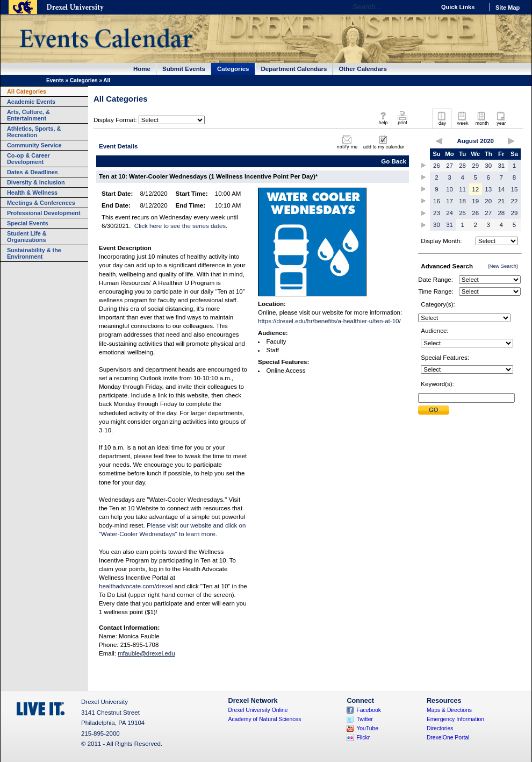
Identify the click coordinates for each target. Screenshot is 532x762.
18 (462, 201)
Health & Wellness (32, 193)
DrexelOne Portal (448, 738)
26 (437, 166)
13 (488, 189)
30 (488, 166)
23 (437, 213)
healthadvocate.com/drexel (136, 586)
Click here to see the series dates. (181, 226)
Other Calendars (363, 69)
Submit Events (184, 69)
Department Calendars (294, 69)
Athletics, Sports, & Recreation (34, 132)
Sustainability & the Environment (34, 253)
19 (475, 201)
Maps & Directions (449, 710)
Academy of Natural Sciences (265, 719)
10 (450, 189)
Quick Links (458, 7)
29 (475, 166)
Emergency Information (455, 719)
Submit (434, 410)
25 (462, 213)
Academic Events (31, 102)
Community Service (34, 145)
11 (462, 189)
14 (501, 189)
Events (55, 80)
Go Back (394, 161)
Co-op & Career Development (28, 159)
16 (437, 201)
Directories (440, 728)
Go (424, 7)
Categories (233, 69)
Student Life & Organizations (27, 237)
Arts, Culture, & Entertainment (28, 115)
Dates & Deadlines (33, 172)
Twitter (365, 719)
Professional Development (44, 213)
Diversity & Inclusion (36, 182)
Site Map (508, 8)
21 (501, 201)
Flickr (363, 738)
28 (462, 166)
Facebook (369, 710)
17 (450, 201)
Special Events (28, 223)
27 (450, 166)
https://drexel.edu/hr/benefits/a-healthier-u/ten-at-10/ (329, 321)
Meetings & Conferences (41, 203)
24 (450, 213)
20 (488, 201)
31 (501, 166)
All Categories (27, 91)
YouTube (367, 728)
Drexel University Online (258, 710)
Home (142, 69)
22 (515, 201)
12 (475, 189)
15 (515, 189)
